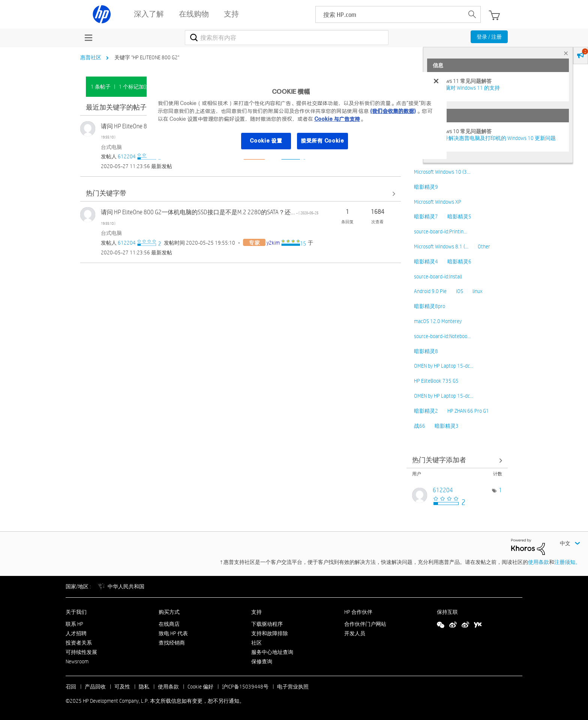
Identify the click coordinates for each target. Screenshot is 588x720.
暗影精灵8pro (430, 306)
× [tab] (566, 53)
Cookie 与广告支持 (337, 119)
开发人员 (355, 633)
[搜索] (287, 38)
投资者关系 (79, 643)
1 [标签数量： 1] (500, 490)
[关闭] (436, 81)
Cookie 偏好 (200, 687)
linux (477, 291)
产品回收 (95, 687)
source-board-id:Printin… (440, 231)
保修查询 (262, 661)
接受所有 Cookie (322, 141)
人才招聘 (76, 633)
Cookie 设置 (266, 141)
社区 (256, 643)
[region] (297, 116)
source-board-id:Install (438, 277)
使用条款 (538, 562)
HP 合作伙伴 (358, 612)
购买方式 (169, 612)
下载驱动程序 (267, 624)
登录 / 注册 (489, 37)
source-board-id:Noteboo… (442, 336)
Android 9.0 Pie (430, 291)
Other (484, 247)
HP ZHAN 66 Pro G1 (468, 411)
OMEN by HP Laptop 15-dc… (444, 366)
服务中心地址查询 (272, 652)
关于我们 (76, 612)
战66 (420, 426)
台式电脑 (111, 147)
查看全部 (241, 193)
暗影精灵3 (447, 426)
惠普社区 (91, 57)
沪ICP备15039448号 (245, 687)
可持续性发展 (81, 652)
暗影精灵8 (426, 351)
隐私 (144, 687)
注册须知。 (567, 562)
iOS (460, 291)
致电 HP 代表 (173, 633)
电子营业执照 (293, 687)
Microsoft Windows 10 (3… (442, 172)
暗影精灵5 (459, 216)
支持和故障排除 (270, 633)
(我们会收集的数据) (393, 111)
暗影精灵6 (459, 262)
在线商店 (169, 624)
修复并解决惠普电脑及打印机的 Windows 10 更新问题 (494, 138)
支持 (256, 612)
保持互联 (447, 612)
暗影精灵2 (426, 411)
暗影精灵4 (426, 262)
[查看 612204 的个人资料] (127, 156)
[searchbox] (390, 14)
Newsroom (77, 661)
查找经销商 (172, 643)
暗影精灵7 (426, 216)
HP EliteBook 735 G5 (436, 381)
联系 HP (74, 624)
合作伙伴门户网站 (365, 624)
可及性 (122, 687)
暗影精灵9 (426, 187)
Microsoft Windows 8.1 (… (441, 247)
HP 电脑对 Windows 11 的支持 (466, 88)
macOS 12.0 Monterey (438, 321)
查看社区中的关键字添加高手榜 (457, 460)
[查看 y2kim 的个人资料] (273, 243)
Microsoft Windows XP (438, 202)
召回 (71, 687)
